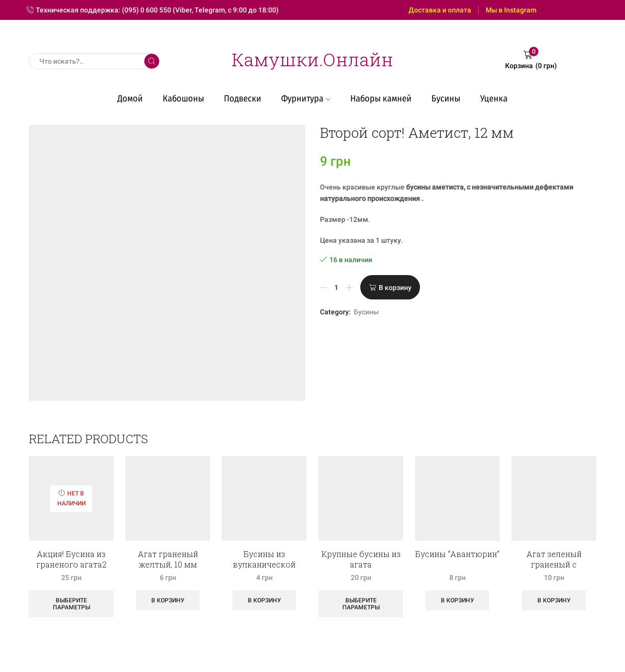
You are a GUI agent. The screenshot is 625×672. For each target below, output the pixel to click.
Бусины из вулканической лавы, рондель (264, 564)
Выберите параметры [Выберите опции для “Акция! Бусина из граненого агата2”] (71, 604)
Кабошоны (183, 98)
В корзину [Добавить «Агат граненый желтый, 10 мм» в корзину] (168, 600)
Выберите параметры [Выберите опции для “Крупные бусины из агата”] (361, 604)
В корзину (395, 288)
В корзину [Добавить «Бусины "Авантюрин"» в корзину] (458, 600)
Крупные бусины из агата (361, 559)
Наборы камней (381, 98)
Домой (130, 98)
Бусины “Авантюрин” (457, 554)
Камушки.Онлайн (312, 59)
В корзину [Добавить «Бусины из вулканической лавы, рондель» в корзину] (264, 600)
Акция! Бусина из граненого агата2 (71, 559)
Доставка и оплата (440, 10)
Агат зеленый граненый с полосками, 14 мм (554, 564)
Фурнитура (306, 98)
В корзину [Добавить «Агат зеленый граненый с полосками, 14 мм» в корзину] (554, 600)
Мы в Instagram (511, 10)
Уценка (494, 98)
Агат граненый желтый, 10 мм (168, 559)
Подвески (243, 98)
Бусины (446, 98)
